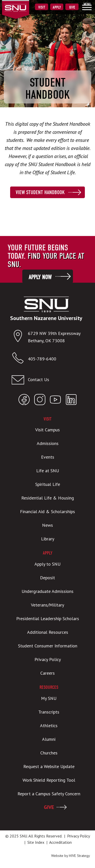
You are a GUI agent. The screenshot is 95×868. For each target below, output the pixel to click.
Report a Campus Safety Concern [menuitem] (49, 794)
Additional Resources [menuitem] (48, 632)
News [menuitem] (48, 525)
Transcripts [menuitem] (49, 712)
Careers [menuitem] (48, 673)
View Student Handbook (40, 192)
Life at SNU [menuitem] (48, 471)
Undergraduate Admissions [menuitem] (48, 591)
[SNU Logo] (23, 5)
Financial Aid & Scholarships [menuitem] (48, 511)
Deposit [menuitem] (48, 578)
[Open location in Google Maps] (20, 337)
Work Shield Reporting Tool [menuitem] (49, 780)
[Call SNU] (20, 359)
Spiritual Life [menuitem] (48, 484)
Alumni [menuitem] (49, 739)
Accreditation (60, 842)
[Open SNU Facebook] (24, 401)
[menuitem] (87, 6)
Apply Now (40, 277)
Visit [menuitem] (42, 7)
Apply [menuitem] (57, 7)
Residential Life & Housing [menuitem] (48, 498)
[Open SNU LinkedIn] (71, 401)
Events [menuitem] (48, 457)
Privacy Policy (78, 836)
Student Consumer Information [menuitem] (48, 646)
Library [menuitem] (48, 539)
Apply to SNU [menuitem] (48, 564)
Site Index (36, 842)
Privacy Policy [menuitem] (48, 659)
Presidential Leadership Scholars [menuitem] (48, 619)
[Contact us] (46, 380)
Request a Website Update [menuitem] (49, 766)
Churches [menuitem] (49, 753)
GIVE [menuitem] (49, 807)
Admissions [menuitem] (48, 443)
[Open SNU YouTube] (55, 401)
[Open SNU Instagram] (40, 401)
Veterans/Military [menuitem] (48, 605)
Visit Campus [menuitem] (48, 430)
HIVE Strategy (79, 856)
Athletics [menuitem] (49, 726)
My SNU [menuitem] (49, 698)
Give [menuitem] (72, 7)
